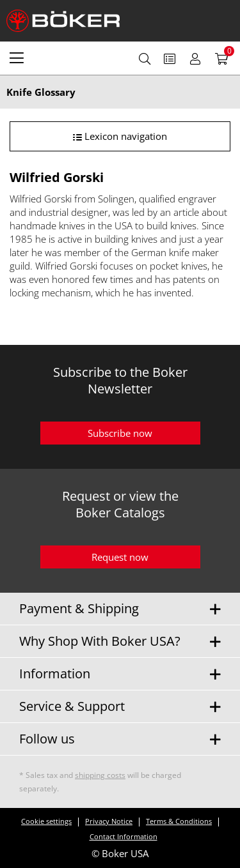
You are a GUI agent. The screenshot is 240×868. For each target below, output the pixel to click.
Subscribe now (120, 433)
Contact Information (124, 836)
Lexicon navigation (120, 136)
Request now (120, 557)
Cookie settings (46, 821)
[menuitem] (17, 57)
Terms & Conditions (179, 821)
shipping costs (100, 775)
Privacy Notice (109, 821)
